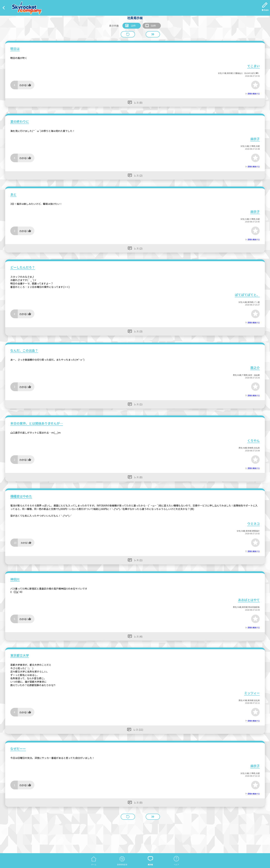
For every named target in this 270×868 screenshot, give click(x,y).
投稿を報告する (254, 94)
